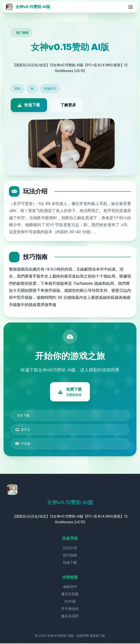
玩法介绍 (70, 548)
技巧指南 (70, 556)
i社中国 (70, 602)
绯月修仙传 (70, 609)
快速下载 (70, 563)
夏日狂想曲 (70, 595)
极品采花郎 (70, 617)
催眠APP (70, 587)
